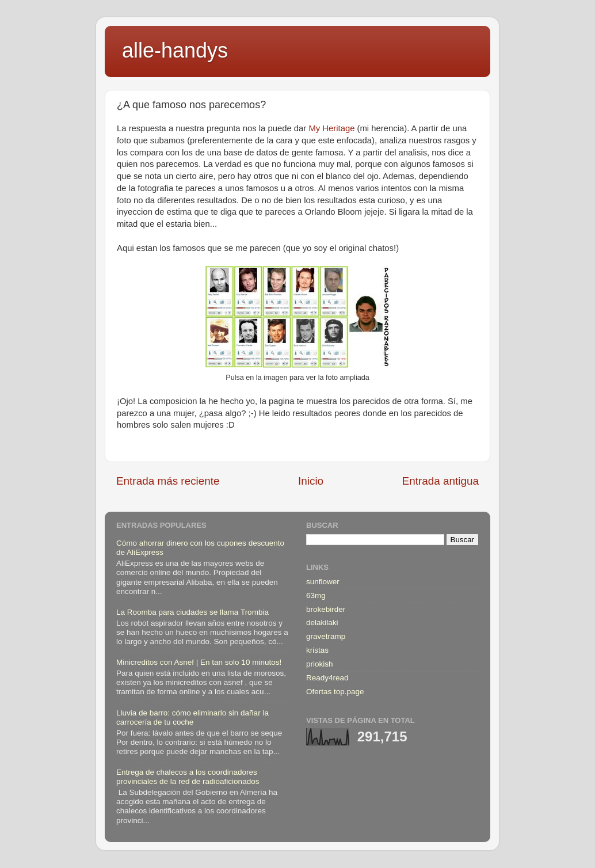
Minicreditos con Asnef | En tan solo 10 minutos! (199, 662)
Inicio (311, 481)
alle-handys (175, 50)
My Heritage (331, 128)
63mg (316, 595)
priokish (320, 664)
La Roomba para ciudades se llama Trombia (192, 612)
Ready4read (327, 678)
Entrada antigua (440, 481)
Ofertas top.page (335, 692)
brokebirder (326, 609)
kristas (317, 650)
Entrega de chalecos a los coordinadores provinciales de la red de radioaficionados (188, 777)
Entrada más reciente (168, 481)
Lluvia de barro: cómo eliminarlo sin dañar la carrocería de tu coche (192, 717)
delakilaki (322, 623)
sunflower (323, 582)
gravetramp (326, 636)
